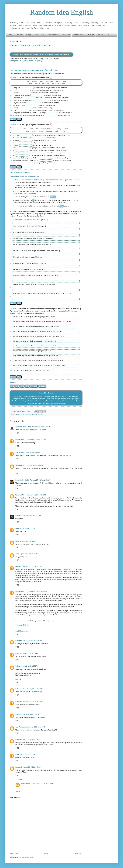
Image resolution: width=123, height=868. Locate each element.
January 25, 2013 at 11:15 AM (41, 427)
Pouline (18, 516)
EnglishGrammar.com (22, 631)
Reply (17, 433)
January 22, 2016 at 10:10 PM (37, 592)
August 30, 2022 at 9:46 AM (32, 767)
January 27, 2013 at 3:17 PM (37, 440)
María (17, 541)
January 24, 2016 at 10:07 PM (32, 641)
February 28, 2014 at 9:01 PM (37, 495)
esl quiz (23, 415)
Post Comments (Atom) (26, 857)
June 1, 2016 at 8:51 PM (30, 653)
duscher (18, 567)
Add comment (15, 797)
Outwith (100, 35)
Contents (19, 35)
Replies (20, 779)
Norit (17, 754)
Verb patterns (53, 35)
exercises (28, 415)
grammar (34, 415)
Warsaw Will (20, 440)
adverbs (17, 415)
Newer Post (14, 854)
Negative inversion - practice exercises (30, 45)
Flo (17, 528)
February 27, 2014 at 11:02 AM (40, 480)
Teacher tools (78, 35)
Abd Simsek (20, 452)
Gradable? (66, 35)
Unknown (19, 641)
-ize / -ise (90, 35)
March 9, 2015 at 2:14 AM (27, 528)
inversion (40, 415)
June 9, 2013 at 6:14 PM (35, 465)
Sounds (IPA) (40, 35)
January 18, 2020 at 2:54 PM (35, 727)
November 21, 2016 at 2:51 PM (33, 689)
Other (109, 35)
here (42, 216)
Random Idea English (61, 12)
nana (17, 554)
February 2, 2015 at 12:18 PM (31, 516)
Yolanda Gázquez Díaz (23, 427)
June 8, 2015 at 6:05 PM (28, 541)
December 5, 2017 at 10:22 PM (33, 702)
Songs (29, 35)
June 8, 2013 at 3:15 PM (32, 452)
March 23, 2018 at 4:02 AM (31, 714)
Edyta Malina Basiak (22, 480)
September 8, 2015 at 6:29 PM (29, 554)
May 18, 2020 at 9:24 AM (31, 740)
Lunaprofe (19, 767)
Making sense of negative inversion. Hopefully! (26, 61)
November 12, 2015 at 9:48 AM (32, 567)
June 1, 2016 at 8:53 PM (30, 666)
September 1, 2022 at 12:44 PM (43, 784)
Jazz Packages (20, 727)
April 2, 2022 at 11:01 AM (28, 754)
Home (10, 35)
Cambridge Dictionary (22, 625)
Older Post (78, 854)
